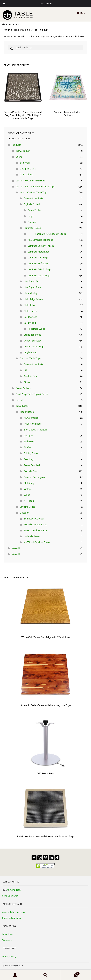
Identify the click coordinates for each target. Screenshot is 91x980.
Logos (31, 216)
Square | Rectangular (34, 477)
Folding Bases (31, 453)
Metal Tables (30, 311)
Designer (28, 436)
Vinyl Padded (30, 353)
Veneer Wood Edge (34, 347)
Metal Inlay (29, 305)
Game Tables (35, 210)
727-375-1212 (14, 890)
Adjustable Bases (33, 424)
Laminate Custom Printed (41, 246)
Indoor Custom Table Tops (34, 193)
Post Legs (29, 459)
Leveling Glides (27, 507)
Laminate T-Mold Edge (39, 270)
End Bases (29, 442)
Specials (20, 400)
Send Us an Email (11, 896)
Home (8, 24)
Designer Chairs (28, 169)
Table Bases (22, 406)
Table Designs (45, 3)
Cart (70, 974)
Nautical (32, 222)
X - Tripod (29, 501)
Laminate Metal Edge (39, 252)
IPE (26, 371)
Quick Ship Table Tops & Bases (32, 394)
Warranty (7, 940)
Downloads (8, 934)
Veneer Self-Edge (33, 341)
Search (46, 975)
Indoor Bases (27, 412)
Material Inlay (31, 293)
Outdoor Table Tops (30, 359)
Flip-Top (28, 448)
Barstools (25, 163)
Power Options (24, 388)
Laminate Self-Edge (38, 264)
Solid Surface (30, 317)
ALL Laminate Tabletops (40, 240)
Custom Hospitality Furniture (31, 181)
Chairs (19, 157)
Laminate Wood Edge (39, 276)
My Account (15, 975)
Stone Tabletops (32, 335)
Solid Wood (30, 323)
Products (16, 145)
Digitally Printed (32, 204)
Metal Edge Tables (33, 299)
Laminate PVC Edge (38, 258)
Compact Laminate (34, 198)
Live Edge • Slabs (32, 287)
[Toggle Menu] (4, 3)
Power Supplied (32, 465)
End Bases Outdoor (34, 519)
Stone (27, 382)
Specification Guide (12, 918)
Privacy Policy (9, 956)
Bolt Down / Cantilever (35, 430)
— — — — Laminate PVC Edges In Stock (47, 234)
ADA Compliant (32, 418)
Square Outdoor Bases (36, 531)
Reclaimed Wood (37, 329)
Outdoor (24, 513)
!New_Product (23, 151)
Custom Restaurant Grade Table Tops (35, 187)
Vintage (28, 489)
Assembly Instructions (14, 912)
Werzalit (16, 548)
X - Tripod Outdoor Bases (37, 542)
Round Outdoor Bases (35, 525)
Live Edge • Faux (32, 282)
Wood (27, 495)
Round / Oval (31, 471)
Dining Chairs (26, 175)
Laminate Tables (32, 228)
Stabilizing (29, 483)
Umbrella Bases (32, 537)
